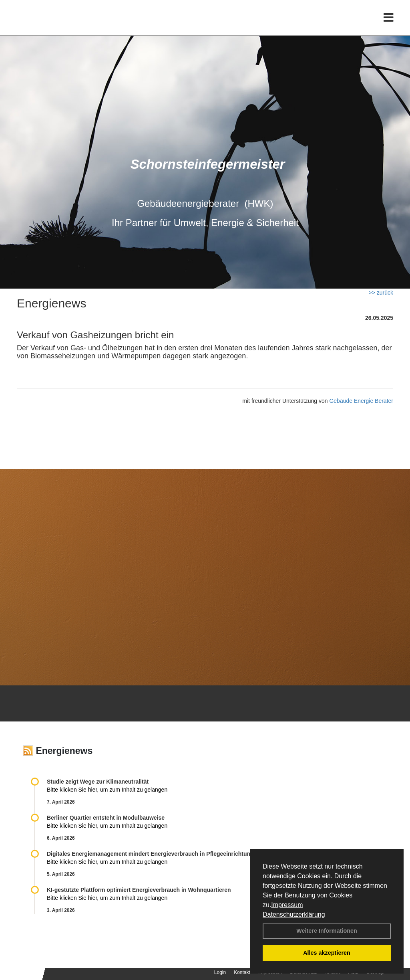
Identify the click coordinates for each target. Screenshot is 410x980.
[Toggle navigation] (389, 23)
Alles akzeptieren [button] (327, 953)
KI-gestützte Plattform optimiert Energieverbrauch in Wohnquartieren (139, 890)
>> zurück (381, 293)
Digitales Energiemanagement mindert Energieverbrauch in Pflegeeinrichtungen (154, 854)
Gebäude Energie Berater (361, 401)
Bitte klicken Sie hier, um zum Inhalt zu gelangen (107, 790)
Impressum (287, 905)
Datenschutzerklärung (294, 914)
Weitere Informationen (327, 931)
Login (220, 972)
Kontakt (242, 972)
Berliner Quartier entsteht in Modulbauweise (106, 818)
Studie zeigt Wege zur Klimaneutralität (98, 782)
